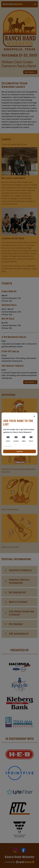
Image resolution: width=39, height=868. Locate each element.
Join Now (20, 451)
